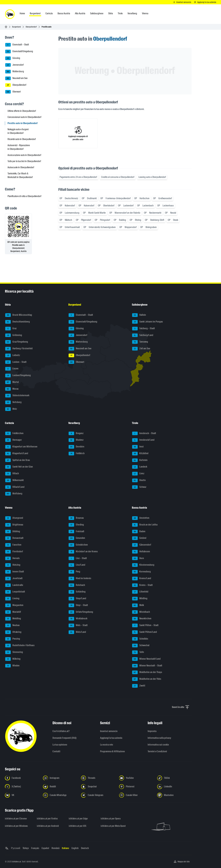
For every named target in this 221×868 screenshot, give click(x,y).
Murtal (12, 382)
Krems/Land (142, 579)
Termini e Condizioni (157, 751)
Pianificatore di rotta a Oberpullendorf (24, 196)
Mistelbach (141, 612)
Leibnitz (13, 355)
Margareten (14, 605)
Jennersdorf (14, 65)
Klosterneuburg (143, 565)
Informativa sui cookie (158, 745)
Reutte (139, 480)
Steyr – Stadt (78, 605)
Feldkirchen (14, 433)
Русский (16, 848)
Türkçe (26, 848)
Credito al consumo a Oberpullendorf (118, 177)
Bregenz (76, 433)
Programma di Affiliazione (112, 751)
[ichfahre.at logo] (10, 14)
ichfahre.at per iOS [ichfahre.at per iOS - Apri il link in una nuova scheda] (78, 826)
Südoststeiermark (17, 396)
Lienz (138, 474)
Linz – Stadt (78, 558)
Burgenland (16, 27)
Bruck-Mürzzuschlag (19, 315)
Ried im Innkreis (80, 579)
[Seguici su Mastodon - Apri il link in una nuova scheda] (174, 795)
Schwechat (141, 646)
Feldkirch (77, 454)
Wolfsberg (14, 494)
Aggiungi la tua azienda (111, 738)
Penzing (13, 639)
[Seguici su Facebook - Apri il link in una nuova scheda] (22, 778)
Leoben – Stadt (16, 362)
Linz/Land (77, 565)
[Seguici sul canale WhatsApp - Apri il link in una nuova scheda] (60, 795)
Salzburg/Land (143, 335)
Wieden (12, 666)
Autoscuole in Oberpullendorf (21, 167)
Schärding (77, 592)
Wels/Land (77, 632)
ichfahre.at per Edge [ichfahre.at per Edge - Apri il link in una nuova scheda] (78, 819)
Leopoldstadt (15, 592)
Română (55, 848)
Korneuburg (141, 572)
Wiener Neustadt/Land (146, 659)
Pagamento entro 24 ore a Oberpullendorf (78, 177)
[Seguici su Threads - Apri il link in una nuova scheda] (98, 778)
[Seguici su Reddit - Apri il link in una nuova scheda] (60, 787)
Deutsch (85, 848)
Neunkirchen (142, 619)
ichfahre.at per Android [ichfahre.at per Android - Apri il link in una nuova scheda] (48, 826)
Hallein (139, 315)
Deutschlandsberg (17, 322)
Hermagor (14, 440)
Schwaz (139, 487)
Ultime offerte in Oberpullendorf (22, 111)
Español (45, 848)
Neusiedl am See (16, 78)
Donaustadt (14, 538)
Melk (138, 605)
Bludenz (76, 440)
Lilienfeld (140, 592)
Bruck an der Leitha (145, 525)
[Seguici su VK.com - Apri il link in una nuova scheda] (22, 795)
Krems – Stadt (142, 585)
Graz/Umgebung (17, 342)
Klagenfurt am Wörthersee (21, 447)
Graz (11, 329)
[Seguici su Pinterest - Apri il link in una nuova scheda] (136, 787)
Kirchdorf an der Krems (83, 552)
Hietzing (13, 565)
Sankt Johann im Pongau (147, 322)
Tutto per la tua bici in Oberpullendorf (24, 161)
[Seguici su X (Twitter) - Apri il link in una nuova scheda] (22, 787)
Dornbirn (76, 447)
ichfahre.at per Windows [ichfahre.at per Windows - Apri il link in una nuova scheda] (16, 826)
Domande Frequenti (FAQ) (64, 738)
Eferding (76, 525)
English (75, 848)
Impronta (152, 731)
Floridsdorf (14, 552)
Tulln (138, 652)
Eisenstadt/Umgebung (19, 52)
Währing (13, 659)
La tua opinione (60, 745)
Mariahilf (13, 612)
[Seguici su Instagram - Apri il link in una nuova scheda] (60, 778)
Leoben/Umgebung (18, 376)
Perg (74, 572)
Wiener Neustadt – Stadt (147, 666)
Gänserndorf (142, 545)
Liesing (12, 599)
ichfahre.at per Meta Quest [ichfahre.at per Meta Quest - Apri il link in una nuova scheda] (113, 826)
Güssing (13, 58)
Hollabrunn (141, 552)
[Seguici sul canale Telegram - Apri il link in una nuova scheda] (98, 795)
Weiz (11, 409)
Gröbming (14, 335)
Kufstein (140, 460)
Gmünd (139, 538)
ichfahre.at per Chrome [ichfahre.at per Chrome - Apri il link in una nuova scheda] (16, 819)
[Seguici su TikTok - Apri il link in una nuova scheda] (174, 778)
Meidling (13, 619)
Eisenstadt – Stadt (17, 45)
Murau (12, 389)
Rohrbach (77, 585)
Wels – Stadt (78, 625)
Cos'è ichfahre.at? (61, 731)
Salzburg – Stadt (143, 329)
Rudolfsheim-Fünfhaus (20, 646)
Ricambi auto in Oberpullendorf (22, 139)
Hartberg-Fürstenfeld (19, 349)
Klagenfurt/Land (17, 454)
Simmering (14, 652)
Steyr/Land (77, 599)
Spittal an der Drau (18, 460)
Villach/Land (15, 487)
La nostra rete (107, 745)
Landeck (140, 467)
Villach (12, 474)
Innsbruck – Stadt (144, 433)
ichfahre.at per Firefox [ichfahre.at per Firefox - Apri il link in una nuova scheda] (47, 819)
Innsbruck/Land (143, 440)
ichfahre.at (16, 862)
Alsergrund (14, 518)
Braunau (76, 518)
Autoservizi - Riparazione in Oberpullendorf (19, 147)
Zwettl (139, 686)
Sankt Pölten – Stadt (145, 625)
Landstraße (14, 585)
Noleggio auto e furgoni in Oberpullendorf (18, 131)
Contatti (56, 751)
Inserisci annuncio (109, 731)
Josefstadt (14, 579)
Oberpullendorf (31, 27)
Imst (138, 447)
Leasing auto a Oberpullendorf (152, 177)
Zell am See (141, 349)
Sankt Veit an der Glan (19, 467)
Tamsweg (140, 342)
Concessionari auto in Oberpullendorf (24, 117)
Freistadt (76, 532)
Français (35, 848)
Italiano (65, 848)
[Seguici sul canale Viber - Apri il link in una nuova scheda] (136, 795)
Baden (139, 532)
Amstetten (141, 518)
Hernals (12, 558)
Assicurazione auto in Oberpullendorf (24, 155)
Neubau (12, 625)
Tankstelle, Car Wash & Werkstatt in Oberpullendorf (20, 175)
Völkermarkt (15, 480)
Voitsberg (13, 402)
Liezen (12, 369)
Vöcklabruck (78, 619)
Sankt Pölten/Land (144, 632)
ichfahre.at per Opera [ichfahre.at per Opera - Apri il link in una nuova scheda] (111, 819)
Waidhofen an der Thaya (147, 672)
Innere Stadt (15, 572)
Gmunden (77, 538)
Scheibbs (140, 639)
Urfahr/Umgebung (81, 612)
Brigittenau (14, 525)
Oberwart (13, 92)
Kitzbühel (140, 454)
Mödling (140, 599)
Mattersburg (15, 72)
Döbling (13, 532)
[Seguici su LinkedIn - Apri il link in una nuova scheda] (174, 787)
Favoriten (13, 545)
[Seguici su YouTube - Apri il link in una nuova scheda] (136, 778)
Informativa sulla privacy (159, 738)
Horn (138, 558)
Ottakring (13, 632)
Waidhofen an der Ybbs (147, 679)
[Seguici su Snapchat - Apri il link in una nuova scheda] (98, 787)
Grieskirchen (78, 545)
